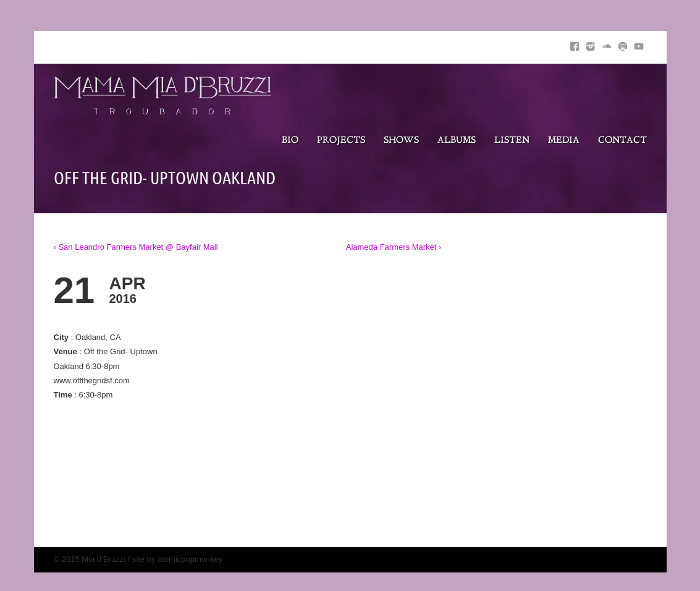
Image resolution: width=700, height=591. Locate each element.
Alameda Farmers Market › (394, 247)
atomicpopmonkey (190, 559)
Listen (512, 141)
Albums (457, 141)
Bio (290, 141)
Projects (341, 141)
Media (564, 141)
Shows (401, 141)
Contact (622, 141)
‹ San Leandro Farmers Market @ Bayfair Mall (136, 247)
